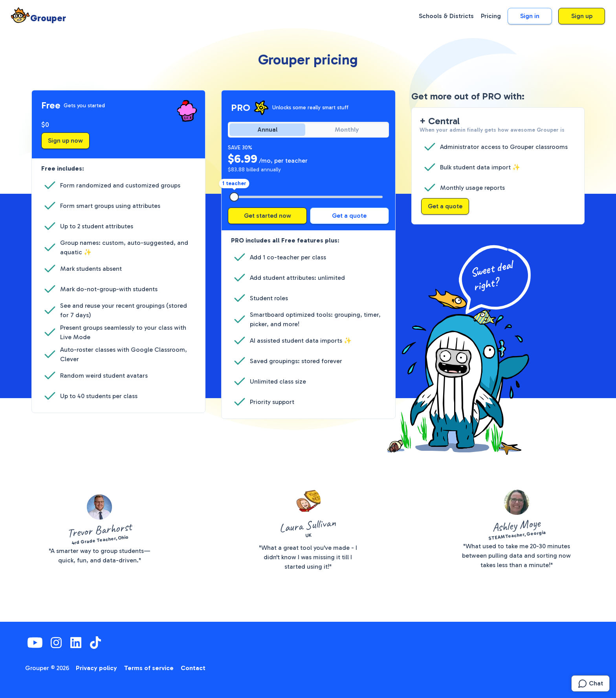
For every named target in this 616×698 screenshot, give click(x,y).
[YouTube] (35, 643)
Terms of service (149, 668)
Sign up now (65, 141)
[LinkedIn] (76, 643)
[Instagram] (56, 643)
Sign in (530, 16)
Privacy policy (96, 668)
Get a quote (349, 216)
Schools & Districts (446, 16)
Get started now (268, 216)
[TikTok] (95, 643)
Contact (193, 668)
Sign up (582, 16)
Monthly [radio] (347, 129)
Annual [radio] (268, 129)
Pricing (491, 16)
